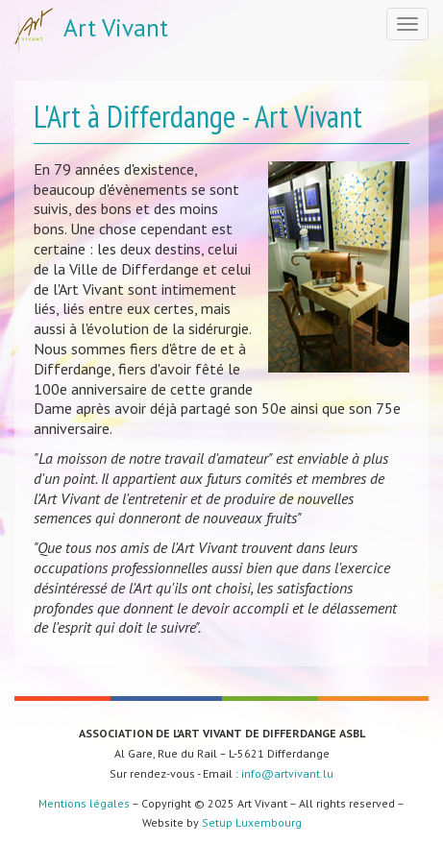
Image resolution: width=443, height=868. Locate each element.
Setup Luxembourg (252, 822)
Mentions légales (84, 803)
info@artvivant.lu (287, 773)
